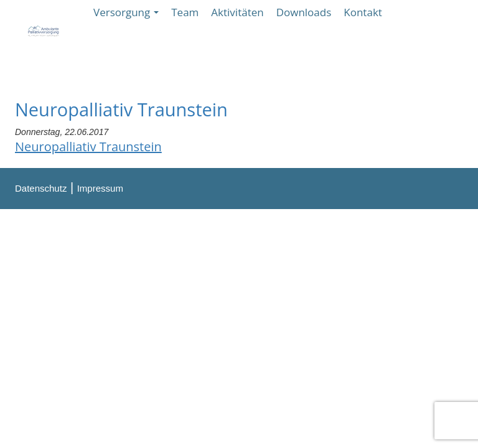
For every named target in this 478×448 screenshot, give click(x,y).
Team (185, 12)
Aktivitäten (237, 12)
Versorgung (126, 12)
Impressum (100, 188)
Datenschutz (41, 188)
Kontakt (363, 12)
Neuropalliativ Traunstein (88, 147)
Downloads (304, 12)
